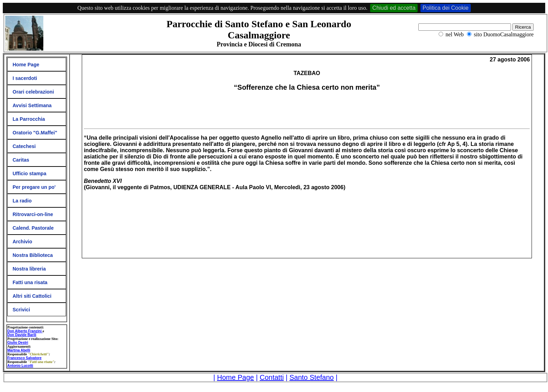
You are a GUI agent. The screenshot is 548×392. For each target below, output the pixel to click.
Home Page (26, 65)
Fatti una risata (30, 282)
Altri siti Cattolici (32, 296)
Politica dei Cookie (446, 8)
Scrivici (21, 310)
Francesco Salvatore (24, 358)
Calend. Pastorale (33, 228)
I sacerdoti (25, 78)
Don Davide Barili (22, 335)
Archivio (22, 242)
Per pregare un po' (34, 187)
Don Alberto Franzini (25, 331)
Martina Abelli (19, 350)
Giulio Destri (18, 343)
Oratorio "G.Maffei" (35, 133)
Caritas (21, 160)
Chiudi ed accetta (394, 8)
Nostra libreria (29, 269)
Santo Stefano (312, 377)
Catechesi (24, 146)
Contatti (272, 377)
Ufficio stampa (29, 173)
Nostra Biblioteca (33, 255)
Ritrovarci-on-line (33, 214)
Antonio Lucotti (20, 366)
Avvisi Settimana (32, 105)
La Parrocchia (29, 119)
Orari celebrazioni (33, 92)
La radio (22, 201)
